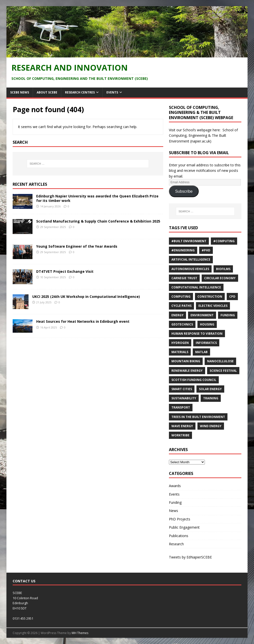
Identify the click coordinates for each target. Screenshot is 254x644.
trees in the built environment (198, 417)
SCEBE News (20, 92)
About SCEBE (47, 92)
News (174, 511)
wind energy (211, 426)
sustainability (184, 398)
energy (177, 315)
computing (181, 297)
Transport (181, 407)
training (211, 398)
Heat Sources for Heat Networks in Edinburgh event (83, 321)
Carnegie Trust (184, 278)
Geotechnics (182, 324)
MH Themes (80, 633)
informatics (206, 343)
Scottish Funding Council (194, 380)
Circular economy (220, 278)
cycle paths (181, 306)
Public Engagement (184, 527)
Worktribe (180, 435)
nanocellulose (220, 361)
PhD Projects (180, 519)
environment (202, 315)
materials (180, 352)
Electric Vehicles (213, 306)
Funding (228, 315)
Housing (207, 324)
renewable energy (187, 371)
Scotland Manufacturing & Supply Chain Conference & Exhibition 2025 (98, 221)
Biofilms (223, 269)
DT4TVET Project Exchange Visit (65, 271)
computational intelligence (196, 287)
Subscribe (184, 191)
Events (112, 92)
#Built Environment (189, 241)
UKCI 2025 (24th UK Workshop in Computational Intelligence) (86, 297)
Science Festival (223, 371)
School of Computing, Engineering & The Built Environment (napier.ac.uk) (203, 136)
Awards (175, 486)
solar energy (210, 389)
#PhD (206, 250)
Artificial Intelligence (191, 259)
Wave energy (182, 426)
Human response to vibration (197, 334)
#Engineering (183, 250)
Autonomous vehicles (190, 269)
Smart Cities (182, 389)
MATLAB (201, 352)
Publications (179, 536)
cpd (232, 297)
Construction (210, 297)
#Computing (224, 241)
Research (176, 544)
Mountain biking (186, 361)
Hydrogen (180, 343)
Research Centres (80, 92)
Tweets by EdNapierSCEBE (190, 557)
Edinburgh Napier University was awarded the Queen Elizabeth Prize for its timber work (97, 198)
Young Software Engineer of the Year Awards (77, 246)
